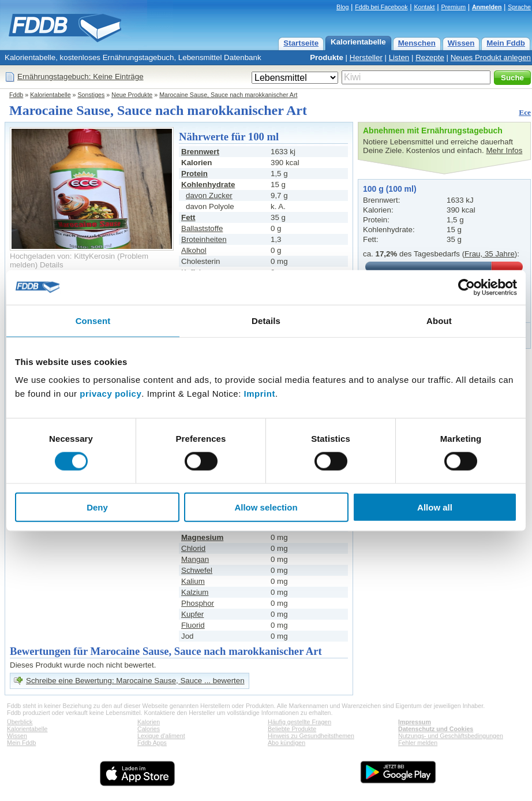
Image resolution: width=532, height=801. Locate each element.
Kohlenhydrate (208, 185)
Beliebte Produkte (292, 729)
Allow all (435, 507)
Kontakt (424, 7)
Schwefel (197, 570)
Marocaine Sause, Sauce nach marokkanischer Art (228, 95)
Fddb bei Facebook (381, 7)
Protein (194, 174)
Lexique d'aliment (161, 736)
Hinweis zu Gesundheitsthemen (311, 736)
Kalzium (195, 592)
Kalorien (149, 722)
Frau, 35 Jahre (490, 254)
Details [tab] (266, 320)
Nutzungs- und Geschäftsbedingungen (451, 736)
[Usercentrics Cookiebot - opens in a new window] (467, 287)
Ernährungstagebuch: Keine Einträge (80, 77)
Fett (188, 217)
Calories (149, 729)
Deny (97, 507)
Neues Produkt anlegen (491, 57)
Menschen (417, 43)
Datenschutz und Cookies (436, 729)
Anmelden (487, 7)
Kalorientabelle (358, 42)
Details (52, 265)
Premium (453, 7)
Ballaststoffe (202, 228)
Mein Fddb (506, 43)
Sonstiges (91, 95)
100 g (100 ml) (390, 189)
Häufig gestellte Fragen (299, 722)
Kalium (193, 581)
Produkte (327, 57)
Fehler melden (418, 743)
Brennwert (200, 152)
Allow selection (266, 507)
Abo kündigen (286, 743)
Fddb (16, 95)
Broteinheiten (204, 239)
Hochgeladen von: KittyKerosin (62, 256)
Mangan (195, 559)
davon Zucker (209, 195)
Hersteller (366, 57)
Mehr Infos (504, 150)
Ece (525, 112)
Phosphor (198, 603)
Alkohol (194, 250)
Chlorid (193, 548)
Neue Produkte (132, 95)
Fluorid (193, 625)
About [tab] (439, 320)
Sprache (519, 7)
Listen (399, 57)
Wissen (461, 43)
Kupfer (192, 614)
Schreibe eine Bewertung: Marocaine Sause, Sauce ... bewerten (135, 681)
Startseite (301, 43)
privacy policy (110, 394)
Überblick (20, 722)
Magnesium (202, 537)
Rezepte (430, 57)
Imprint (260, 394)
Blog (342, 7)
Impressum (415, 722)
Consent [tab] (93, 320)
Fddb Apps (152, 743)
